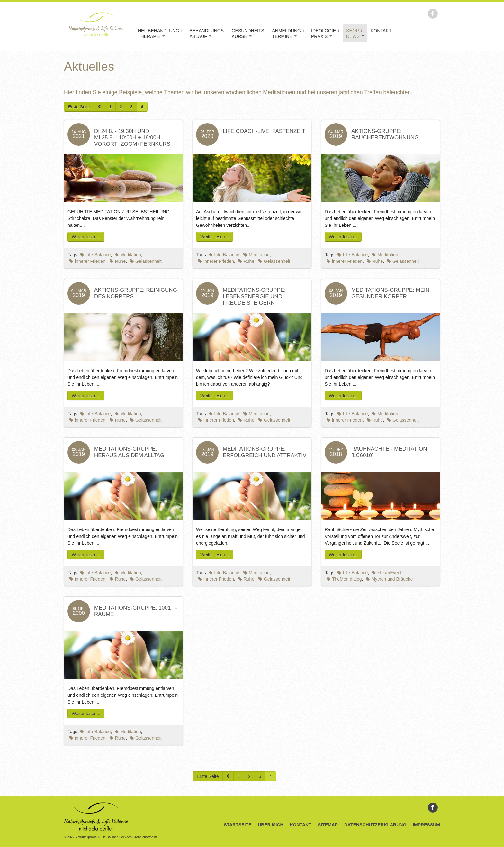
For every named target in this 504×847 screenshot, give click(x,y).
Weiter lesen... (86, 237)
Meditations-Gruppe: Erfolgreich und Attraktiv (265, 452)
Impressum (426, 825)
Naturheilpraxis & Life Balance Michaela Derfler (96, 24)
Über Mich (270, 825)
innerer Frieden (87, 261)
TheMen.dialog (344, 579)
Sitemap (328, 825)
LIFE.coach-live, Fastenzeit (264, 131)
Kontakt (381, 31)
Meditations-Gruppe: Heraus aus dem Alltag (129, 452)
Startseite (238, 825)
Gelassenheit (146, 261)
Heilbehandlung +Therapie (160, 33)
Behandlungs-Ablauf (207, 33)
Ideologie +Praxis (325, 33)
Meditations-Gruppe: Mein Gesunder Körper (390, 293)
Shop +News (355, 33)
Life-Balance (95, 255)
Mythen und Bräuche (389, 579)
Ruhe (118, 261)
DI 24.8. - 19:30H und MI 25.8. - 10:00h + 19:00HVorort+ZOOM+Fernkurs (132, 138)
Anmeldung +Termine (288, 33)
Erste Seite (79, 107)
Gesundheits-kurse (249, 33)
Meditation (128, 255)
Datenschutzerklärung (375, 825)
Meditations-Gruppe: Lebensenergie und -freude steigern (254, 296)
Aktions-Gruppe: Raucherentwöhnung (385, 134)
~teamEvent (387, 573)
